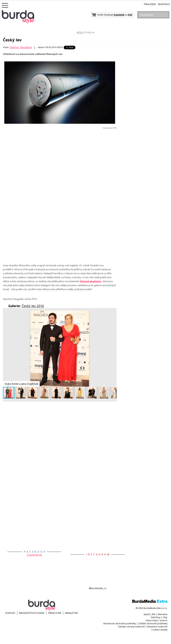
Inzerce (164, 620)
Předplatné (55, 613)
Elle (154, 614)
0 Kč (130, 15)
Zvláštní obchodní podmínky (153, 623)
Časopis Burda (34, 555)
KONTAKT (10, 613)
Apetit (147, 614)
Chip (165, 617)
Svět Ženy (156, 617)
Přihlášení (150, 4)
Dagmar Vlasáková (21, 47)
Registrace (164, 4)
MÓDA (80, 32)
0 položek (119, 15)
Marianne (163, 614)
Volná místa (152, 620)
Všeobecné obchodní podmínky (120, 623)
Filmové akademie (90, 281)
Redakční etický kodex (32, 613)
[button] (113, 314)
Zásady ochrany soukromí (131, 627)
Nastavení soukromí (157, 627)
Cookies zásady (159, 630)
